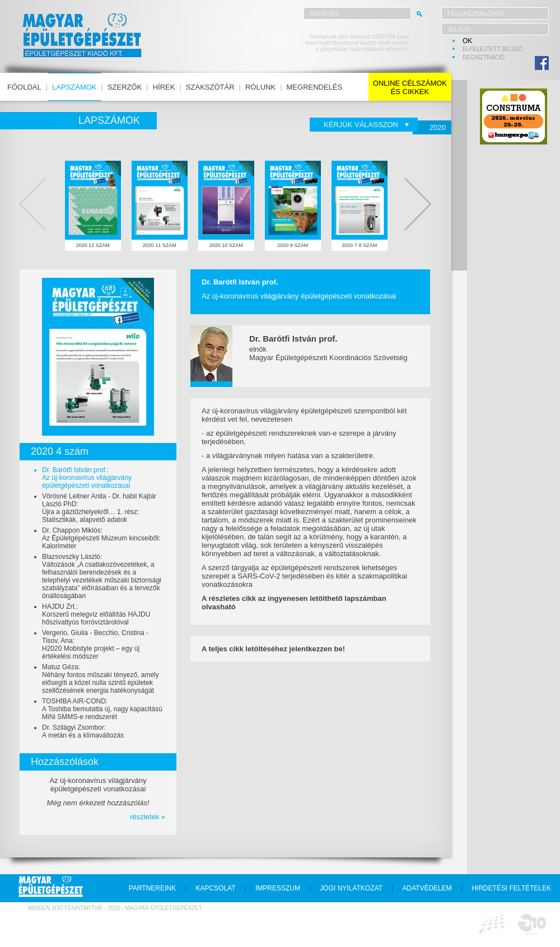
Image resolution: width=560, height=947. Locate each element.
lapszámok (74, 87)
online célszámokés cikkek (410, 87)
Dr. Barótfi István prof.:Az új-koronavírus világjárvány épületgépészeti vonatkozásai (87, 478)
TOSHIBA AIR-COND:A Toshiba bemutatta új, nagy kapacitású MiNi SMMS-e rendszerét (102, 709)
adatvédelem (427, 888)
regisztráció (484, 57)
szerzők (125, 87)
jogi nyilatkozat (351, 888)
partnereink (152, 888)
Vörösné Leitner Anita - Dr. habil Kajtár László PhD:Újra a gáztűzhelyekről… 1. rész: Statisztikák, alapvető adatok (99, 508)
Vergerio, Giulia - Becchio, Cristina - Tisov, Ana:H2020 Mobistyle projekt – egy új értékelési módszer (95, 645)
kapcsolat (215, 888)
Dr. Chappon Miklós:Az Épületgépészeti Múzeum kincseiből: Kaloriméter (101, 538)
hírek (164, 87)
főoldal (24, 87)
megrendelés (315, 87)
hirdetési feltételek (511, 888)
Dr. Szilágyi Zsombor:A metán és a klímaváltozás (83, 731)
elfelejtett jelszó (493, 49)
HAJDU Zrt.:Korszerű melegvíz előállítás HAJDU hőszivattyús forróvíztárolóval (96, 614)
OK (467, 41)
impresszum (278, 888)
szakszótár (210, 87)
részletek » (148, 817)
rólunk (260, 87)
